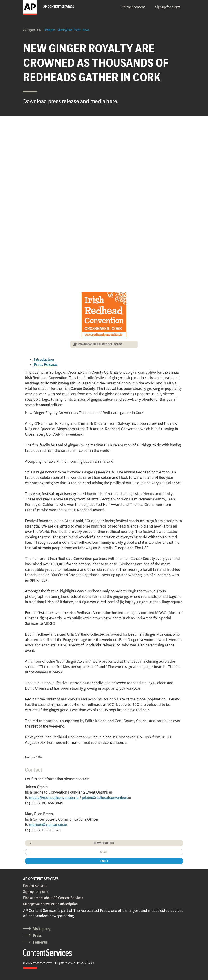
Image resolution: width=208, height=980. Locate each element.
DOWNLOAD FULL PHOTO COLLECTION (101, 344)
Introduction (44, 359)
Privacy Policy (86, 963)
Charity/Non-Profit (69, 30)
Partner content (133, 7)
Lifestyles (49, 30)
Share (104, 852)
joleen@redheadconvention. (105, 798)
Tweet (104, 861)
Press (37, 935)
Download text (104, 843)
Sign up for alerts (168, 7)
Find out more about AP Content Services (53, 898)
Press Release (45, 364)
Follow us (40, 942)
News (86, 30)
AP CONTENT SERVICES (41, 879)
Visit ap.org (42, 929)
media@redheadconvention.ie (54, 798)
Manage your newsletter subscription (50, 904)
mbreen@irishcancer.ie (48, 825)
